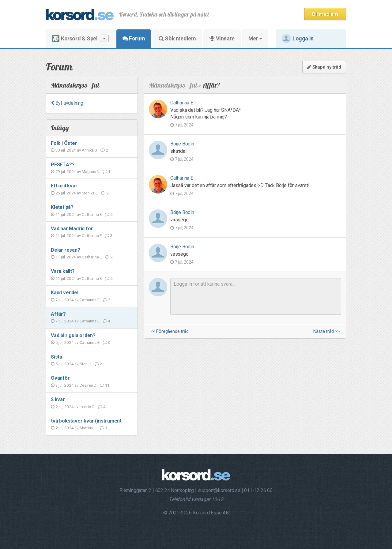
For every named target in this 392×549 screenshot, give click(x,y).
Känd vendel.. (66, 293)
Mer (255, 38)
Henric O (87, 407)
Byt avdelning (67, 103)
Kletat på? (62, 207)
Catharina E (92, 214)
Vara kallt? (63, 271)
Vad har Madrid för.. (73, 229)
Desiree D (88, 385)
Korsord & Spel (80, 38)
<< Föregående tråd (169, 331)
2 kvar (58, 399)
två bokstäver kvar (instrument (86, 421)
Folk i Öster (64, 143)
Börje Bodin (182, 144)
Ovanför (60, 378)
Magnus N (90, 171)
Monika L (90, 193)
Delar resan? (66, 250)
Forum (134, 38)
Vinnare (222, 38)
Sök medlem (177, 38)
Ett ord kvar (64, 186)
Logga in (298, 39)
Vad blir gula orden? (73, 335)
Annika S (89, 150)
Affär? (58, 314)
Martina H (88, 428)
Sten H (85, 364)
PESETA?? (63, 165)
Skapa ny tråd (324, 67)
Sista (57, 357)
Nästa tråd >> (326, 331)
